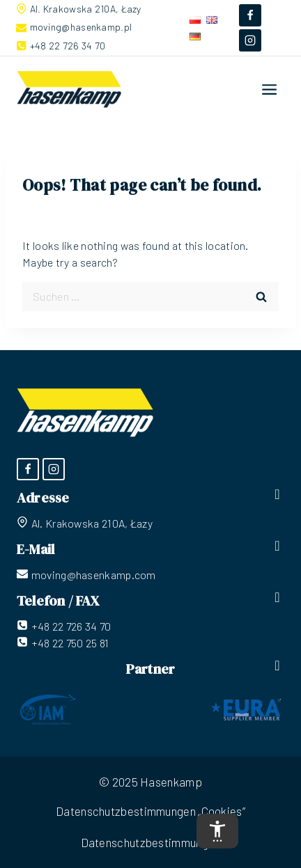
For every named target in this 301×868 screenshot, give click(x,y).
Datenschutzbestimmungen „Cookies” (150, 811)
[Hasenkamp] (69, 90)
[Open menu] (270, 89)
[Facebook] (250, 15)
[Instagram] (250, 40)
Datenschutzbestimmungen (151, 842)
